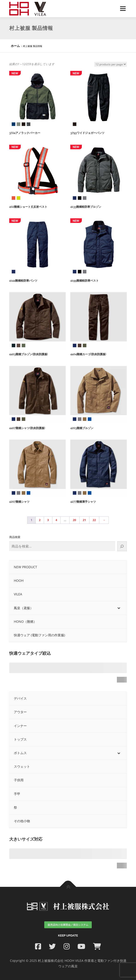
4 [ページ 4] (56, 520)
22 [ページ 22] (94, 520)
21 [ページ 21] (84, 520)
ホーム (15, 46)
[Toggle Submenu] (119, 608)
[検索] (122, 546)
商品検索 (15, 537)
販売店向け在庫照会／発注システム (68, 925)
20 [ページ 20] (74, 520)
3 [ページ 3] (48, 520)
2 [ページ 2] (40, 520)
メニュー (123, 9)
